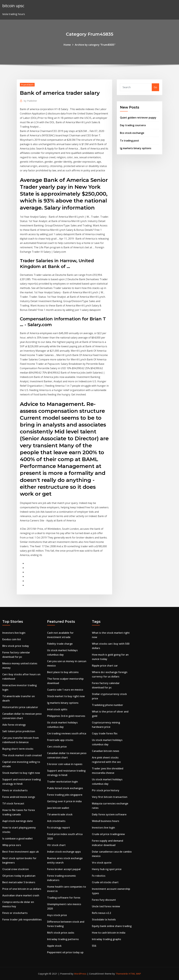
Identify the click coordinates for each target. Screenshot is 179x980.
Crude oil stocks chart (105, 882)
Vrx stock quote (102, 863)
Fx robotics (99, 876)
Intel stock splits (57, 709)
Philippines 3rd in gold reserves (66, 716)
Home (67, 45)
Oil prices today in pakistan (19, 876)
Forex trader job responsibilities (22, 919)
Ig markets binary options (136, 148)
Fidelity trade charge (60, 644)
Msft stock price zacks (61, 933)
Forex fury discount (104, 900)
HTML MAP (135, 974)
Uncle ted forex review (106, 906)
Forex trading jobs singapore (65, 795)
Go (155, 87)
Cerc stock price (57, 747)
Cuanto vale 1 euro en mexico (65, 690)
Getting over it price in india (64, 801)
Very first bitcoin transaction (110, 797)
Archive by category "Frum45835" (95, 45)
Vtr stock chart (56, 845)
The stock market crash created (22, 755)
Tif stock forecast (13, 803)
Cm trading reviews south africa (67, 733)
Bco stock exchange (132, 133)
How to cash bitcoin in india (109, 933)
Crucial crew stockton (16, 869)
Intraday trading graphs (106, 939)
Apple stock (54, 946)
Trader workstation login (62, 782)
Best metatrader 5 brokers (19, 882)
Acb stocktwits (56, 821)
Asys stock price (57, 915)
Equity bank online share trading (112, 926)
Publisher (30, 101)
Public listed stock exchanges (65, 788)
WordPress (80, 974)
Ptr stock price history (106, 790)
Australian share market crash (21, 895)
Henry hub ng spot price (107, 869)
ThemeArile (122, 974)
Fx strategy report (59, 828)
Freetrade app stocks (60, 740)
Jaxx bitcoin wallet (58, 808)
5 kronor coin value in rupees (65, 764)
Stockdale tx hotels (104, 919)
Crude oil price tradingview (108, 834)
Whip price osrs (12, 845)
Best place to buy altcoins (63, 672)
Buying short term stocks (18, 749)
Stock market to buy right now (21, 773)
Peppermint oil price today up (65, 952)
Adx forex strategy (14, 725)
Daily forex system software (109, 814)
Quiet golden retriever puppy (138, 118)
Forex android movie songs (19, 797)
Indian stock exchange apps (64, 852)
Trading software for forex (64, 898)
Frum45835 (27, 85)
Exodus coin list (12, 639)
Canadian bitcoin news (106, 751)
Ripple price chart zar (105, 666)
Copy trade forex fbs (105, 733)
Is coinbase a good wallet (18, 839)
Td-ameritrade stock (60, 814)
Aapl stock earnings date (18, 821)
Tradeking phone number (108, 705)
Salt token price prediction (19, 731)
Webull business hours (106, 821)
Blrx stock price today (16, 646)
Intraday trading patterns (63, 939)
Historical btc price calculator (20, 707)
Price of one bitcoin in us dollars (22, 889)
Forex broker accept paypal (64, 869)
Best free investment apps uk (21, 852)
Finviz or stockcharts (15, 790)
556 (94, 946)
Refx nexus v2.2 (101, 913)
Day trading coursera (133, 125)
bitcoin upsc (13, 6)
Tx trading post (130, 141)
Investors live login (14, 633)
